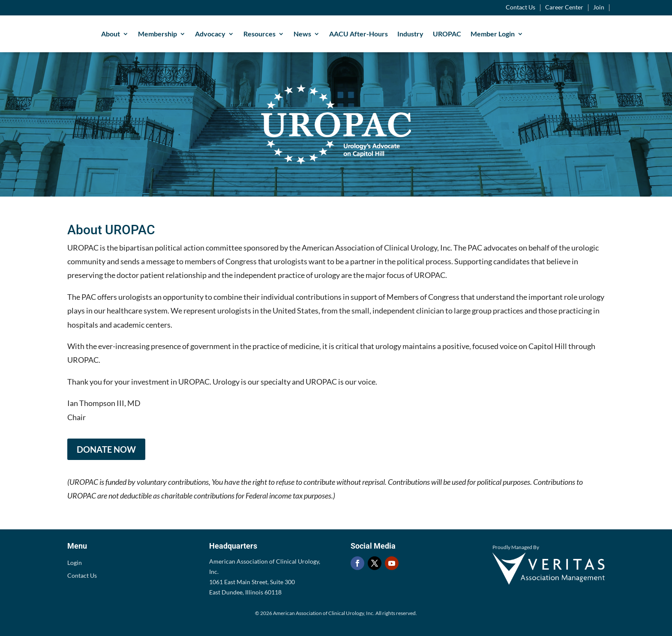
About (111, 34)
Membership (157, 34)
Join (599, 7)
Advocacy (210, 34)
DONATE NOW (106, 449)
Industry (410, 34)
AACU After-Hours (358, 34)
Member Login (493, 34)
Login (75, 563)
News (302, 34)
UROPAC (447, 34)
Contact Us (520, 7)
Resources (259, 34)
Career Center (564, 7)
